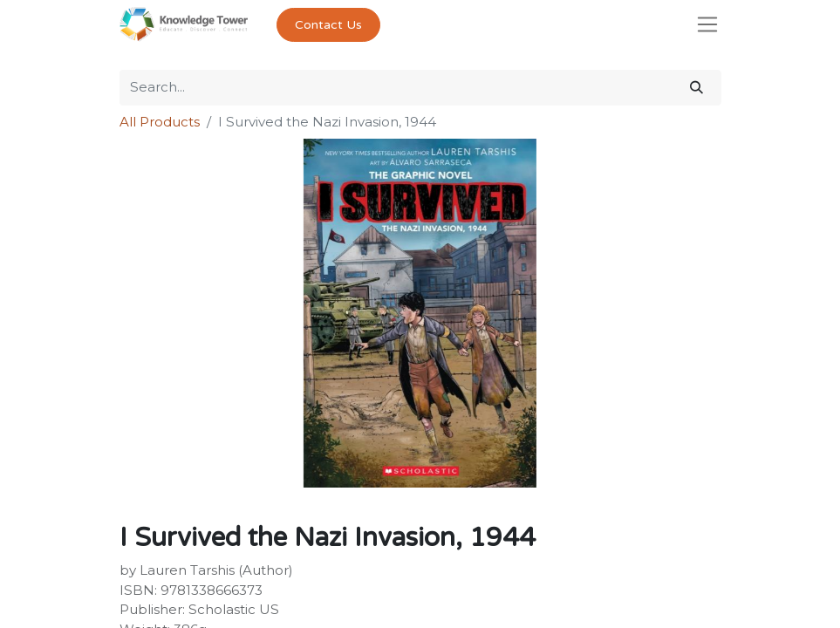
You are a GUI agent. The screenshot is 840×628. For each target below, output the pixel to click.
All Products (160, 122)
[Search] (697, 88)
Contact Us (328, 25)
